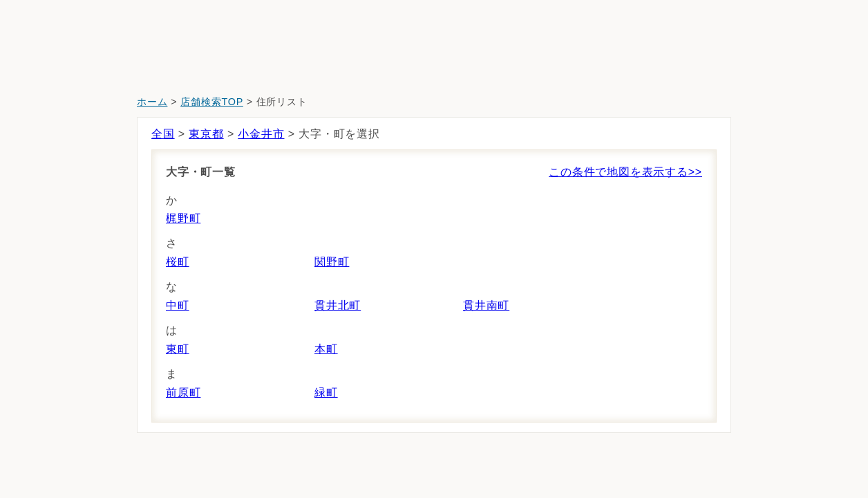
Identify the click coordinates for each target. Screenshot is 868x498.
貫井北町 (338, 305)
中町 (178, 305)
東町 (178, 349)
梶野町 (183, 218)
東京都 (206, 134)
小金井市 (261, 134)
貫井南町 (486, 305)
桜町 (178, 262)
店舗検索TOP (212, 102)
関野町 (332, 262)
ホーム (152, 102)
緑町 (326, 393)
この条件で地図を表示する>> (625, 172)
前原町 (183, 393)
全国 (163, 134)
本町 (326, 349)
